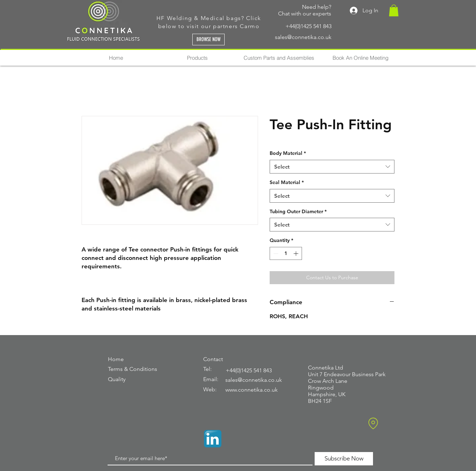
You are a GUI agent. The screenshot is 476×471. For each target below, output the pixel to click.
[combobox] (332, 167)
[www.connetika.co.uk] (256, 390)
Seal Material (287, 182)
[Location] (373, 423)
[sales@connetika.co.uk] (286, 37)
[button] (394, 10)
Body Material (288, 153)
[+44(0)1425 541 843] (286, 26)
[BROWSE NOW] (208, 40)
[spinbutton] (286, 253)
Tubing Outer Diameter (298, 211)
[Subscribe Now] (344, 459)
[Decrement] (275, 253)
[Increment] (297, 253)
